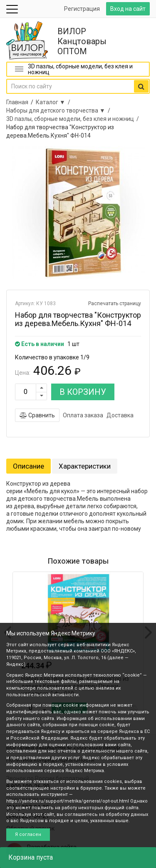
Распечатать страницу (115, 304)
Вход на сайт (128, 9)
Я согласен (28, 834)
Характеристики (85, 466)
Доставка (120, 415)
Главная (17, 102)
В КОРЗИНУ (83, 392)
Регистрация (82, 9)
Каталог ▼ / (54, 102)
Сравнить (37, 415)
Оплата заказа (83, 415)
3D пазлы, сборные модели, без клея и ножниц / (74, 119)
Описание (28, 466)
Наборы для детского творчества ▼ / (59, 110)
